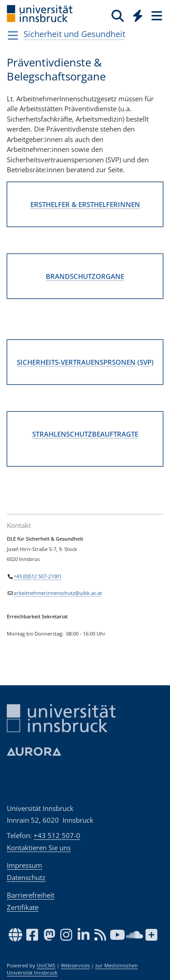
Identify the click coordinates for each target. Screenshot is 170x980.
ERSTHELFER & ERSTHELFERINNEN (85, 204)
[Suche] (118, 15)
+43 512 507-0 (57, 835)
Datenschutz (26, 877)
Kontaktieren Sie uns (39, 848)
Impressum (24, 865)
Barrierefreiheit (31, 895)
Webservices (75, 966)
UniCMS (46, 966)
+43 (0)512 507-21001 (38, 576)
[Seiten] (156, 15)
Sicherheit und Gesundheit (74, 34)
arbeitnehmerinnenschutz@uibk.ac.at (58, 593)
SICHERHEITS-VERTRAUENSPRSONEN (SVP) (85, 362)
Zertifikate (23, 907)
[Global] (135, 14)
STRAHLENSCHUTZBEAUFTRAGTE (85, 434)
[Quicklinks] (138, 15)
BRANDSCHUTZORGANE (85, 276)
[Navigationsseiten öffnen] (13, 35)
